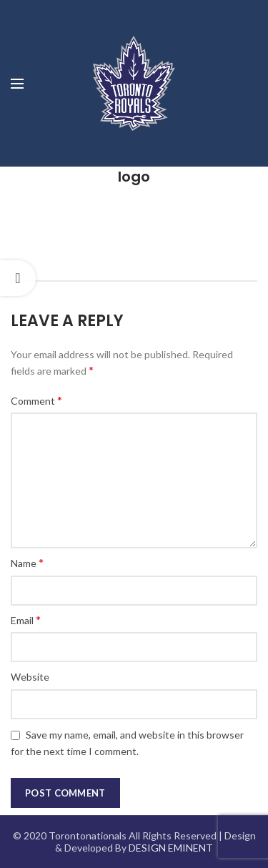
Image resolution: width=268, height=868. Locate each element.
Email (26, 620)
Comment (36, 400)
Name (27, 562)
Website (30, 677)
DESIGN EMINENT (171, 848)
